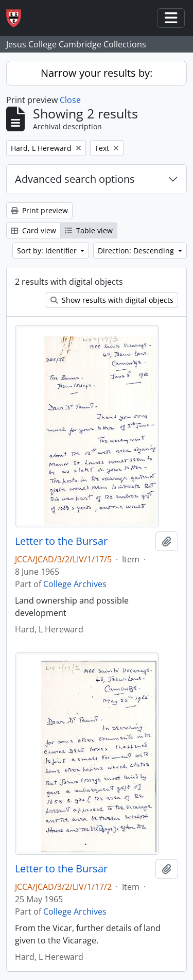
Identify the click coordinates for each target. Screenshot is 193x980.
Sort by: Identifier (48, 251)
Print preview (39, 210)
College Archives (75, 584)
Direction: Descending (137, 251)
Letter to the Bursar (61, 541)
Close (70, 100)
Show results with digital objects (112, 300)
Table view (89, 230)
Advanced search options (75, 179)
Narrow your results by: (97, 73)
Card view (33, 230)
